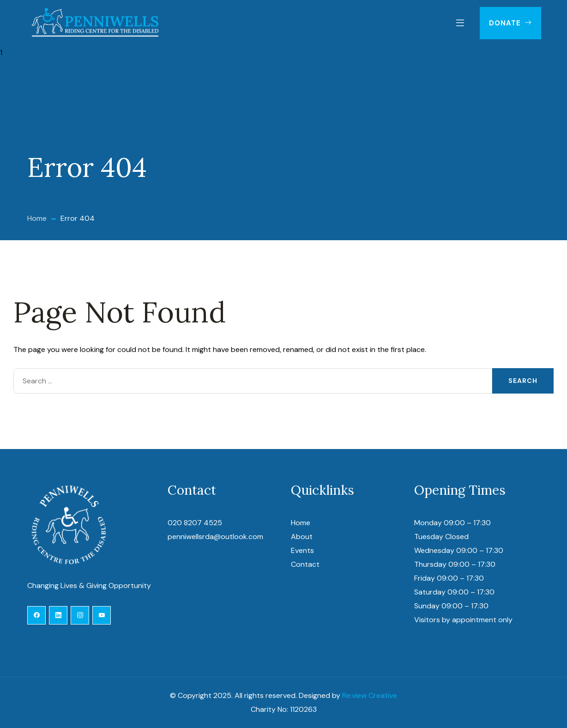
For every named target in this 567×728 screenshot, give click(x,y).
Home (301, 523)
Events (302, 550)
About (302, 537)
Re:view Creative (370, 695)
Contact (305, 564)
